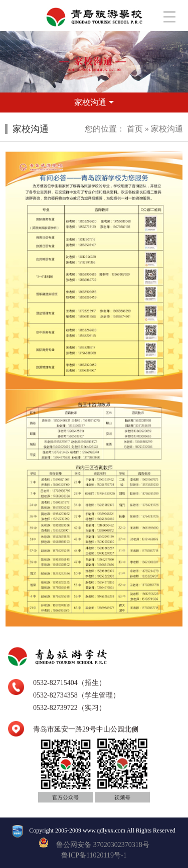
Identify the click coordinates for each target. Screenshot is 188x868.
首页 (135, 129)
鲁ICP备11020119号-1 (94, 855)
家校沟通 (167, 129)
